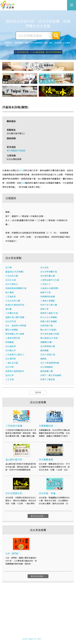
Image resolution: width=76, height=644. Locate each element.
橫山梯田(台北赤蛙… (50, 338)
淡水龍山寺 (11, 351)
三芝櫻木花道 (12, 313)
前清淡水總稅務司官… (16, 305)
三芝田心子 (45, 284)
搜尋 (56, 36)
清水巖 (8, 309)
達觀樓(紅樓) (46, 342)
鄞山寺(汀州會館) (48, 330)
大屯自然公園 (12, 276)
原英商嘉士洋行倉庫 (15, 334)
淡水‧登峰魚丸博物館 (16, 326)
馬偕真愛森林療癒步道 (16, 288)
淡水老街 (44, 268)
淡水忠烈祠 (11, 322)
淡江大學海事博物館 (50, 363)
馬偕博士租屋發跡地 (15, 371)
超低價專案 (19, 43)
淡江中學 (10, 367)
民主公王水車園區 (49, 317)
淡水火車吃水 (12, 284)
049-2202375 (35, 637)
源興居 (43, 359)
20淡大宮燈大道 (48, 355)
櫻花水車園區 (12, 330)
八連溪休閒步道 (13, 338)
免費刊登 (28, 634)
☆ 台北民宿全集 (22, 52)
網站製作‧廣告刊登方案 (45, 634)
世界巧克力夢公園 (49, 305)
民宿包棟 (58, 43)
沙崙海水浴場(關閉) (49, 288)
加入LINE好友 (50, 637)
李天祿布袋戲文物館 (50, 334)
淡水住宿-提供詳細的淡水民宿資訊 (7, 5)
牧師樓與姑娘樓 (48, 297)
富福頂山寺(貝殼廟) (14, 272)
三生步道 (10, 380)
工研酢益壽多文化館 (50, 280)
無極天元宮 (45, 293)
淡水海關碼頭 (46, 367)
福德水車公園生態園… (16, 317)
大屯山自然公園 (13, 301)
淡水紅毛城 (11, 280)
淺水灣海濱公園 (48, 346)
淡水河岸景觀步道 (49, 272)
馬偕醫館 (10, 342)
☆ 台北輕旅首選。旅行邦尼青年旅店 (46, 52)
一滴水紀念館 (12, 363)
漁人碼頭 (10, 293)
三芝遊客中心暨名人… (16, 355)
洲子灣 (8, 268)
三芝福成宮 (11, 297)
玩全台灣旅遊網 (35, 631)
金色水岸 (10, 376)
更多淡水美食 (38, 576)
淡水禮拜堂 (11, 359)
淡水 (21, 171)
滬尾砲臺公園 (46, 371)
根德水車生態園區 (49, 322)
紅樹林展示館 (46, 326)
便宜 (51, 43)
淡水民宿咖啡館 (36, 43)
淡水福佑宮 (11, 346)
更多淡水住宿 (38, 516)
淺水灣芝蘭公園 (48, 276)
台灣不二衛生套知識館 (51, 376)
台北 (23, 183)
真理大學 (44, 309)
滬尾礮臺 (44, 351)
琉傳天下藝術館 (48, 380)
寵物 (46, 43)
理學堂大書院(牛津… (50, 313)
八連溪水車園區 (48, 301)
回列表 (38, 393)
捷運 (27, 43)
